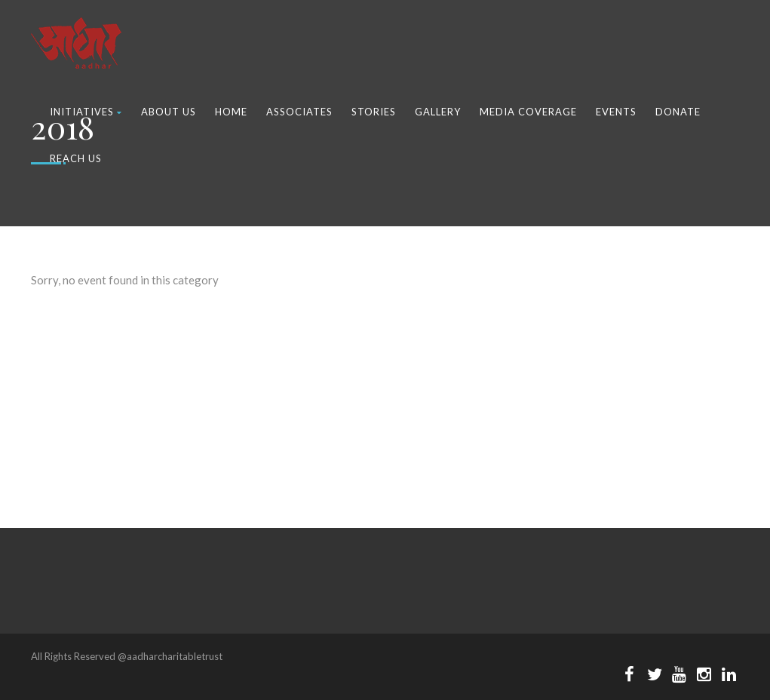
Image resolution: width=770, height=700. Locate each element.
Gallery (438, 112)
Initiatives (86, 112)
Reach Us (76, 158)
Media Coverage (528, 112)
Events (616, 112)
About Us (169, 112)
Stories (374, 112)
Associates (299, 112)
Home (231, 112)
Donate (678, 112)
